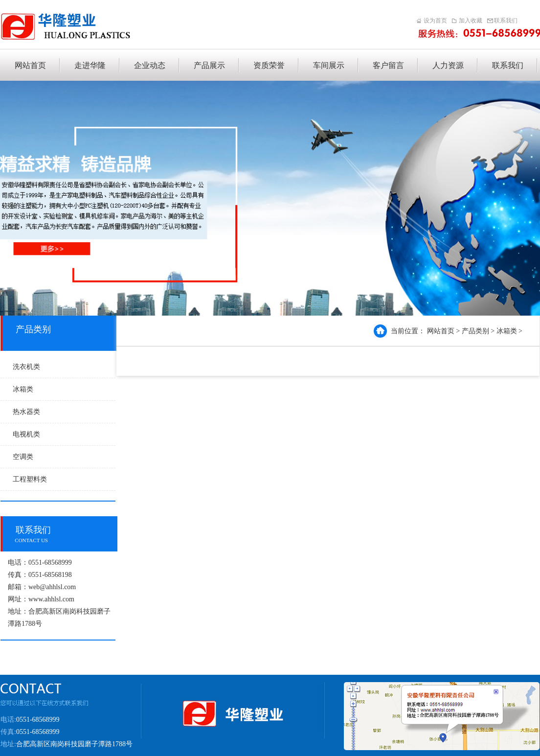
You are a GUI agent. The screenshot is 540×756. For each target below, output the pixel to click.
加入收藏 (471, 21)
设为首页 (435, 21)
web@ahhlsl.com (52, 587)
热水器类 (26, 412)
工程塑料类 (30, 479)
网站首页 (441, 331)
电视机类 (26, 434)
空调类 (23, 457)
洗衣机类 (26, 367)
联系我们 (506, 21)
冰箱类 (23, 389)
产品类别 (475, 331)
